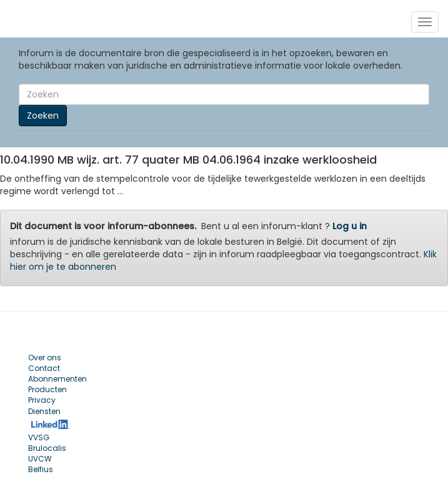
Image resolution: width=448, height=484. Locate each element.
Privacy (42, 400)
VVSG (39, 437)
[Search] (224, 94)
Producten (47, 389)
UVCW (40, 459)
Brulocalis (47, 448)
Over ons (45, 358)
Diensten (44, 411)
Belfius (41, 469)
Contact (44, 368)
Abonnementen (57, 379)
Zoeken (43, 116)
